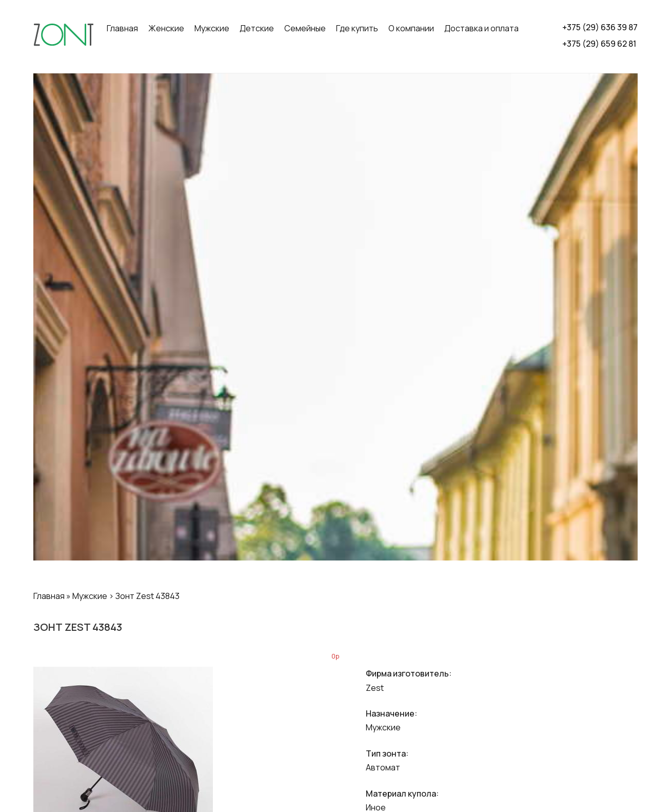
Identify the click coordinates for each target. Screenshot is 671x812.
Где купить (357, 28)
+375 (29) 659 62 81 (599, 44)
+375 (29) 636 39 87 (600, 27)
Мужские (212, 28)
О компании (411, 28)
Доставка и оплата (481, 28)
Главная (122, 28)
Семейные (305, 28)
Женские (166, 28)
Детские (257, 28)
